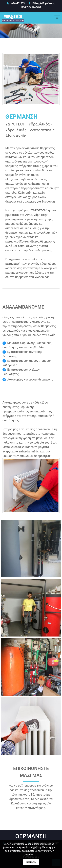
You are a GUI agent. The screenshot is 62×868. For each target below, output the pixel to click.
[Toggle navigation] (57, 18)
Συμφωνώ (31, 862)
